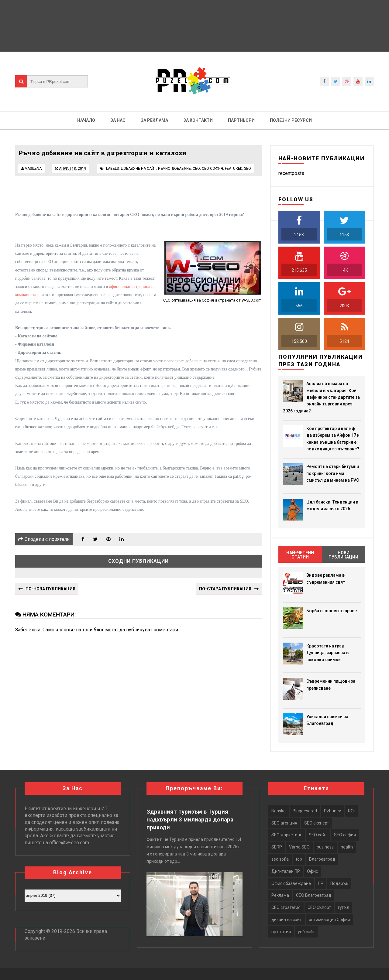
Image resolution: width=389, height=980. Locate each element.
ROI (351, 811)
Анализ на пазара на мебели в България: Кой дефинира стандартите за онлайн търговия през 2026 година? (321, 397)
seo (248, 169)
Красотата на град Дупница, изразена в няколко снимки (327, 653)
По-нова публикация (50, 589)
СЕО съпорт (319, 907)
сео (196, 169)
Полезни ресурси (291, 120)
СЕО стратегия (286, 907)
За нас (118, 120)
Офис (312, 871)
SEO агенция (284, 823)
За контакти (198, 120)
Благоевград (322, 859)
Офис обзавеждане (291, 883)
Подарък (339, 883)
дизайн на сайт (287, 920)
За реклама (154, 120)
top (299, 859)
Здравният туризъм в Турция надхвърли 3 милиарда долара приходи (190, 820)
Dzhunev (332, 811)
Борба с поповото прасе (332, 611)
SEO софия (345, 835)
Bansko (279, 811)
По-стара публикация (225, 589)
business (325, 847)
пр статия (281, 932)
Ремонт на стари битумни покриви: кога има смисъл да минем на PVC (333, 473)
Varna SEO (299, 847)
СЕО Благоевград (314, 895)
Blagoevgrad (305, 811)
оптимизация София (329, 920)
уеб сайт (306, 932)
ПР (321, 883)
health (347, 847)
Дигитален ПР (286, 871)
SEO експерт (317, 823)
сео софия (212, 169)
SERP (277, 847)
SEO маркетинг (287, 835)
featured (234, 169)
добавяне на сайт (138, 169)
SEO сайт (318, 835)
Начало (86, 120)
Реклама (280, 895)
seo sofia (280, 859)
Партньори (241, 120)
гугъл (344, 907)
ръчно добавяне (174, 169)
